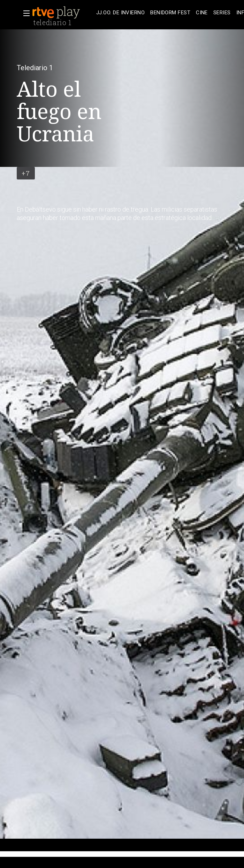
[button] (24, 13)
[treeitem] (120, 13)
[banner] (63, 13)
